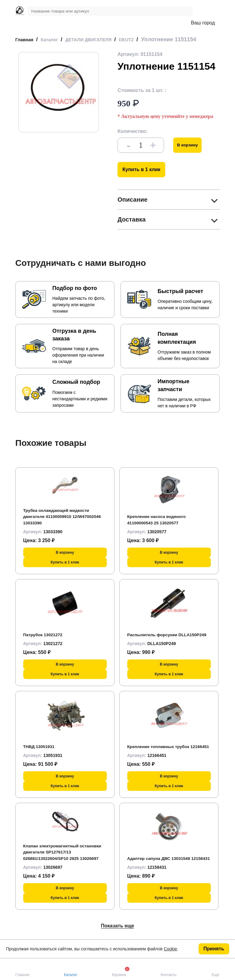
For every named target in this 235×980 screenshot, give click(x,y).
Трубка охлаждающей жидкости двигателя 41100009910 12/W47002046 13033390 (62, 522)
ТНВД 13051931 (42, 752)
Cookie (170, 949)
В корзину (190, 150)
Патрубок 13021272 (46, 640)
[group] (59, 98)
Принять (214, 949)
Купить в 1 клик (141, 175)
